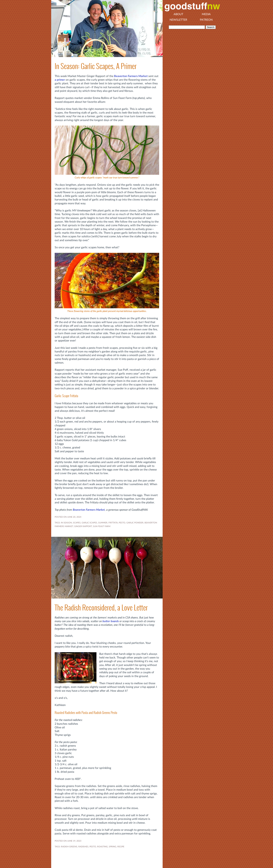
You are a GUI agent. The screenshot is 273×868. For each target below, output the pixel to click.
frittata (113, 523)
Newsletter (178, 20)
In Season (66, 523)
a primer (60, 80)
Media (206, 14)
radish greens (69, 847)
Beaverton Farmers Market (131, 76)
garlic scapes (89, 523)
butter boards (111, 621)
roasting (102, 847)
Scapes (77, 523)
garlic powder (135, 523)
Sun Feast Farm (102, 526)
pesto (122, 523)
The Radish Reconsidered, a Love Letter (101, 608)
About (178, 14)
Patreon (206, 20)
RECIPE (121, 847)
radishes (83, 847)
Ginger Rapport (83, 526)
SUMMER (103, 523)
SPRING (113, 847)
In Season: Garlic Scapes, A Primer (96, 66)
